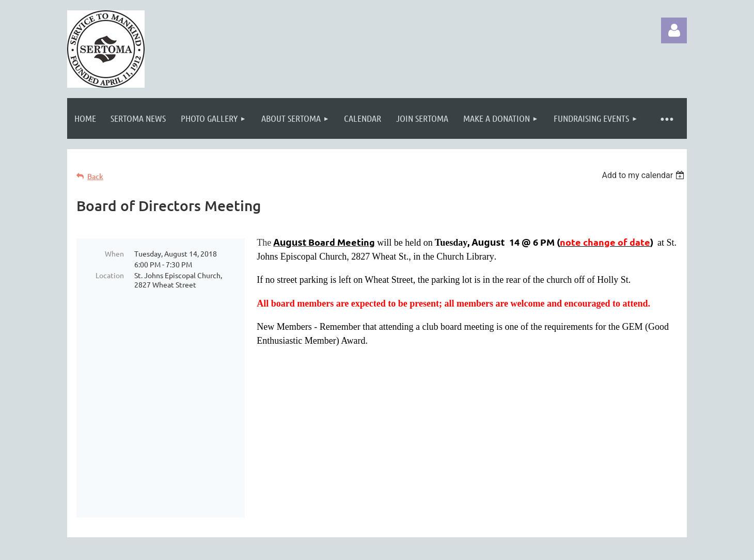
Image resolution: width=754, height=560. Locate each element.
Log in (674, 30)
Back (95, 176)
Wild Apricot (564, 553)
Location (110, 275)
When (114, 253)
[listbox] (644, 175)
